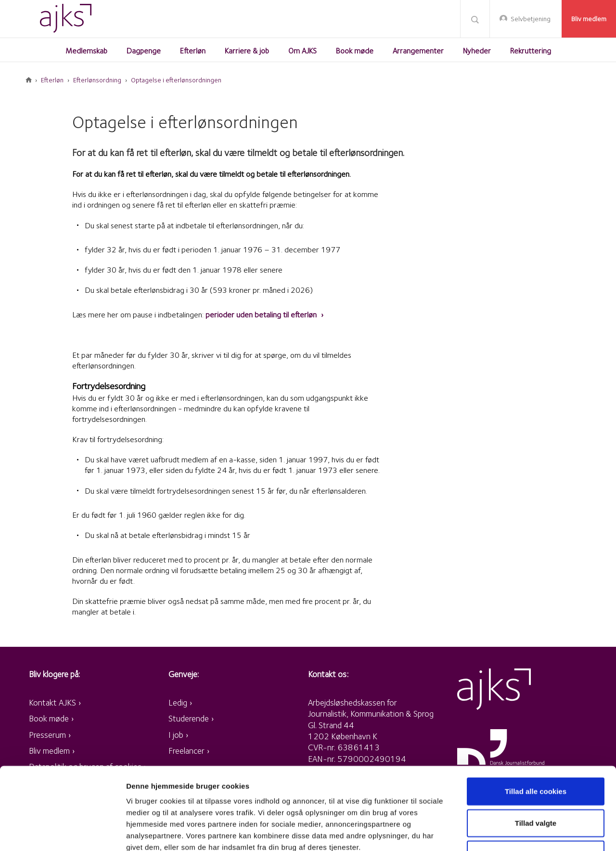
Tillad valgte (536, 746)
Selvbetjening (531, 19)
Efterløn (52, 80)
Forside (29, 80)
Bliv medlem (589, 19)
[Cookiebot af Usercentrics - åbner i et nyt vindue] (62, 832)
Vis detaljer (500, 832)
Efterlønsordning (97, 80)
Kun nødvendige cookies (536, 777)
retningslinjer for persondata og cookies (264, 793)
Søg (475, 19)
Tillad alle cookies (536, 714)
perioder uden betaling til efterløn (262, 314)
